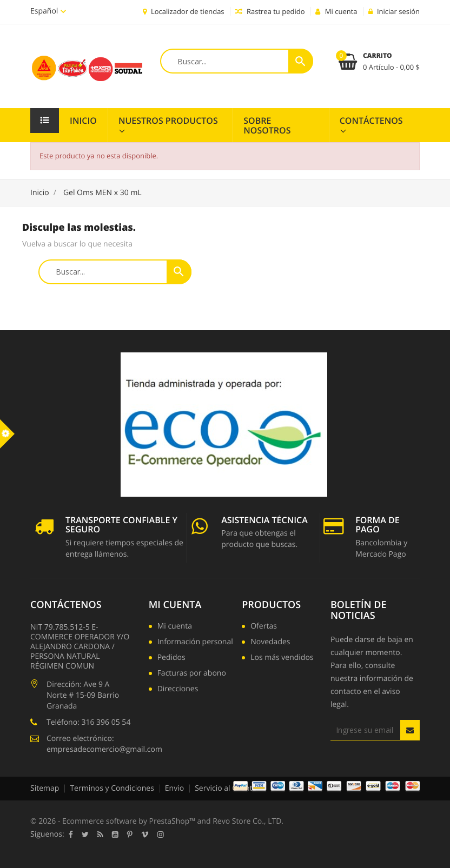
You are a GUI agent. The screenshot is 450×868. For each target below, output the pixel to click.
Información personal (195, 643)
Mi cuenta (175, 605)
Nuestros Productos (168, 121)
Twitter (85, 834)
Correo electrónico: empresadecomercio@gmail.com (104, 744)
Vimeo (145, 834)
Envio (174, 788)
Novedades (270, 643)
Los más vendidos (282, 658)
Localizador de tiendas (184, 11)
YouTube (115, 834)
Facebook (71, 834)
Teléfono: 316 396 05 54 (88, 722)
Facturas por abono (192, 674)
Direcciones (178, 690)
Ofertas (264, 627)
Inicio (83, 121)
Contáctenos (371, 121)
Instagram (161, 834)
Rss (100, 834)
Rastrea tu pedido (270, 11)
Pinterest (130, 834)
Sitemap (45, 788)
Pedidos (171, 658)
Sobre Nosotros (267, 125)
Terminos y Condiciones (112, 788)
